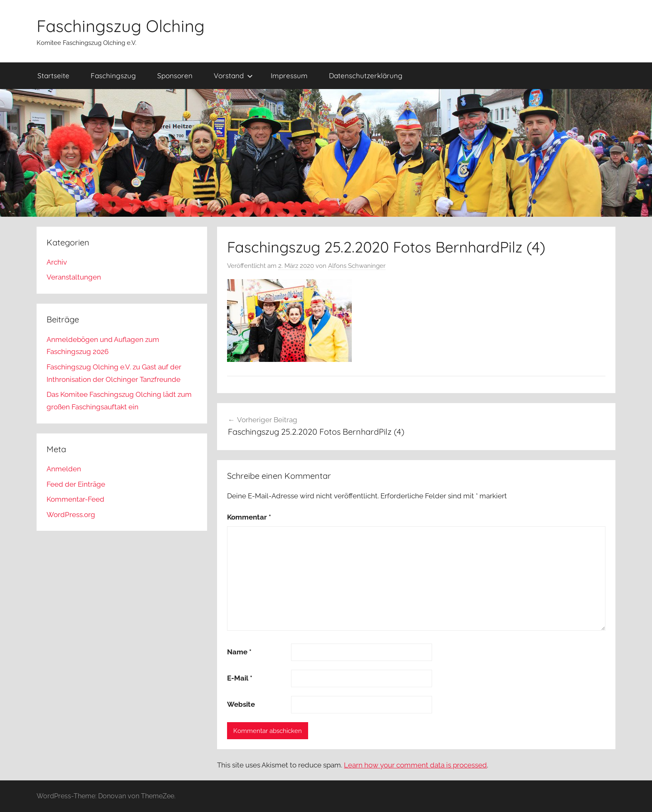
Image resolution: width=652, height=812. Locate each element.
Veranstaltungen (74, 277)
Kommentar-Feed (75, 499)
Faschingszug (113, 76)
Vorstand (233, 76)
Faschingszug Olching (121, 26)
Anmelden (64, 469)
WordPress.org (71, 515)
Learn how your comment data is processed (415, 765)
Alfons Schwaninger (357, 266)
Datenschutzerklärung (366, 76)
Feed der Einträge (76, 484)
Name (239, 652)
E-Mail (240, 678)
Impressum (289, 76)
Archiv (57, 262)
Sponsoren (175, 76)
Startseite (53, 76)
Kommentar (249, 517)
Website (241, 704)
